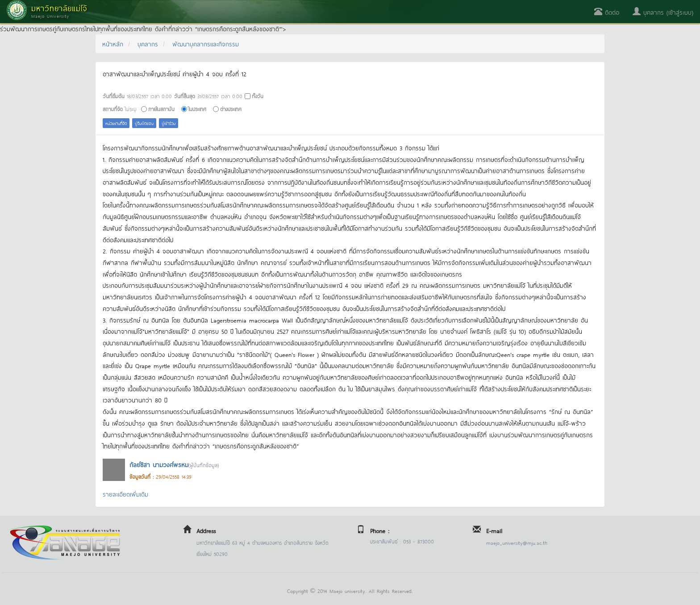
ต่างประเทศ (231, 109)
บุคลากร (148, 44)
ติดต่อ (607, 12)
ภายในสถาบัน (161, 109)
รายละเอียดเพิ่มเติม (125, 494)
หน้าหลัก (113, 44)
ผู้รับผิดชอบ (144, 123)
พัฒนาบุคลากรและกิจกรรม (206, 44)
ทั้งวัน (258, 96)
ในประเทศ (197, 109)
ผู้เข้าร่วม (169, 123)
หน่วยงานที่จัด (116, 123)
